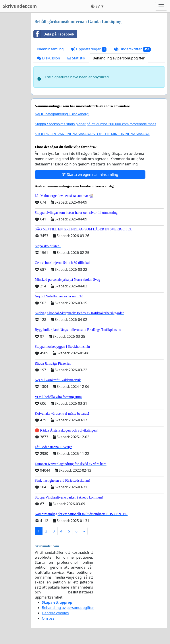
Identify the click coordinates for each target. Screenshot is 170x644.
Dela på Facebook (54, 34)
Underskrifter (132, 49)
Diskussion (49, 58)
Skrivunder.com (20, 6)
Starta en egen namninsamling (90, 175)
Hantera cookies (55, 613)
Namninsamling (50, 49)
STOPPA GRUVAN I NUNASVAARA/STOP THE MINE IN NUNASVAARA (92, 134)
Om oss (48, 618)
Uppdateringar (89, 49)
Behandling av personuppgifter (119, 58)
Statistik (76, 58)
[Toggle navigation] (161, 6)
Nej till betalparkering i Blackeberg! (62, 114)
